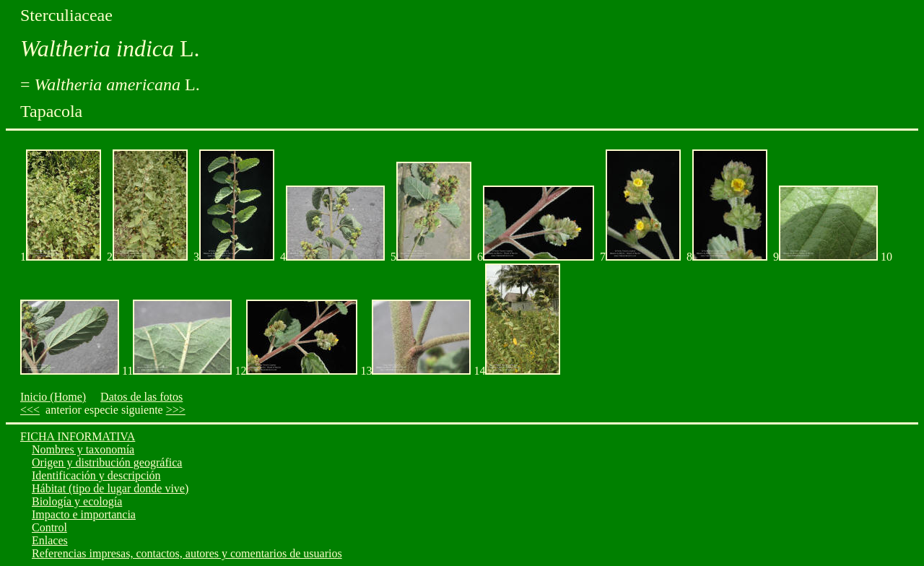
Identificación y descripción (96, 475)
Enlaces (50, 540)
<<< (30, 410)
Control (49, 527)
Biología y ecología (77, 501)
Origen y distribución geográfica (107, 462)
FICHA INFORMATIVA (78, 436)
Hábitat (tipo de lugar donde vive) (110, 488)
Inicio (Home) (53, 397)
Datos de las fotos (141, 397)
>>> (176, 410)
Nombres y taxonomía (83, 449)
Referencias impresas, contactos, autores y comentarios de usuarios (187, 553)
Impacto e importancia (84, 514)
